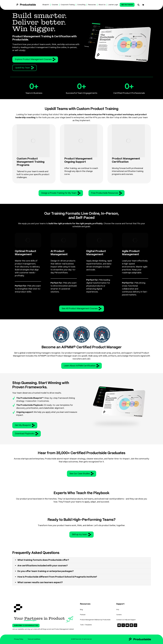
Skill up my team (81, 535)
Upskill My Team (25, 68)
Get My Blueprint (25, 425)
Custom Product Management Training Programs (31, 162)
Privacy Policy (19, 639)
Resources (92, 5)
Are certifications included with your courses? (43, 566)
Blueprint (46, 5)
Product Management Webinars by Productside (95, 620)
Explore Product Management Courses (35, 59)
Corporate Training (68, 5)
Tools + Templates (86, 625)
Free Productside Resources (107, 193)
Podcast (83, 615)
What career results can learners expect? (40, 583)
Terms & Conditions (34, 639)
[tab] (82, 560)
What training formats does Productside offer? (43, 560)
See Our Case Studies (82, 474)
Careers (119, 615)
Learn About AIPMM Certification (81, 366)
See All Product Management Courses (82, 309)
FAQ (118, 610)
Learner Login (113, 5)
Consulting (81, 5)
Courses (55, 5)
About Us (102, 5)
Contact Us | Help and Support (126, 620)
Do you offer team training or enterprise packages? (46, 571)
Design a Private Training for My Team (61, 193)
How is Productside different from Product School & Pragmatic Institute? (57, 577)
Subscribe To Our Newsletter (26, 625)
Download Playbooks (27, 434)
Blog (81, 610)
